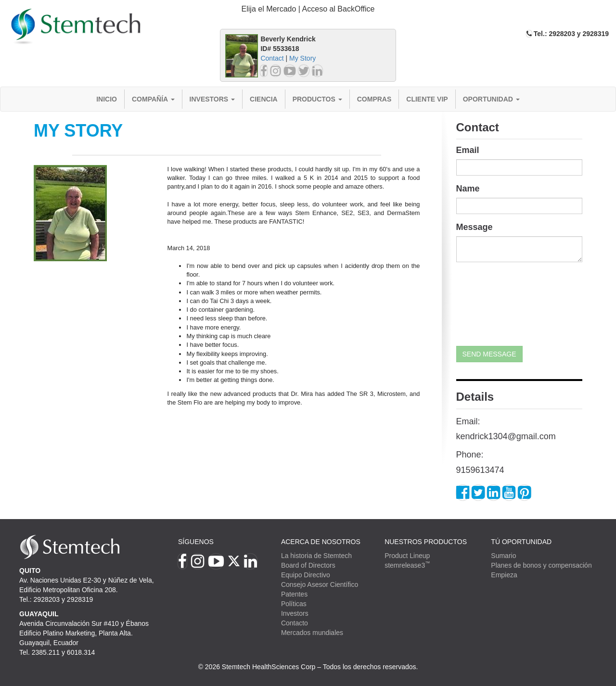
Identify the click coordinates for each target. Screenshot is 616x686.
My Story (302, 58)
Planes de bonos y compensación (541, 565)
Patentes (294, 594)
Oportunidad (491, 99)
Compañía (153, 99)
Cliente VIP (427, 99)
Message (475, 227)
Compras (374, 99)
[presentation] (496, 304)
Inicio (107, 99)
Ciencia (264, 99)
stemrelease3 (407, 565)
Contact (272, 58)
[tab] (308, 9)
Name (468, 189)
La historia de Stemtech (316, 556)
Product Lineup (407, 556)
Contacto (295, 623)
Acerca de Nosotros (321, 542)
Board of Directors (308, 565)
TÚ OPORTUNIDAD (521, 542)
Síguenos (196, 542)
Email (468, 150)
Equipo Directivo (306, 575)
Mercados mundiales (312, 633)
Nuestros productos (426, 542)
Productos (317, 99)
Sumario (503, 556)
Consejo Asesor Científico (320, 584)
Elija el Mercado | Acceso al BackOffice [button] (308, 9)
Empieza (504, 575)
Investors (212, 99)
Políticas (294, 604)
